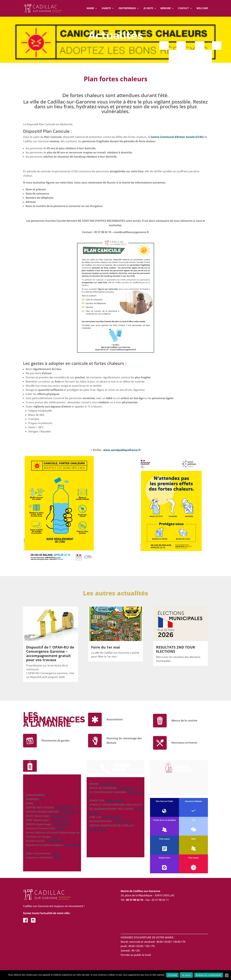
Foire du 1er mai (106, 648)
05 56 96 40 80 (64, 808)
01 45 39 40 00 (55, 841)
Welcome (202, 8)
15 (37, 804)
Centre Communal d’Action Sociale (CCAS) (177, 137)
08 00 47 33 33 (60, 821)
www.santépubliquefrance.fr (122, 450)
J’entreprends (127, 8)
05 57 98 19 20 (122, 822)
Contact (184, 8)
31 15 (58, 858)
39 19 (60, 829)
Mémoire (166, 8)
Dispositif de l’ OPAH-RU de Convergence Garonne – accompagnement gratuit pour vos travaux (50, 654)
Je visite (148, 8)
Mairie (90, 8)
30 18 (56, 854)
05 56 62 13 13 (112, 818)
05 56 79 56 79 (69, 812)
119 (55, 837)
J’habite (106, 8)
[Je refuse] (227, 975)
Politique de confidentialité (209, 975)
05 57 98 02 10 (109, 784)
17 (48, 796)
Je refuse (186, 975)
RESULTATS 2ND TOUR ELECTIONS (176, 650)
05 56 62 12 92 (127, 789)
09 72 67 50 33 (62, 825)
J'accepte (172, 975)
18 (42, 800)
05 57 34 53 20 (115, 801)
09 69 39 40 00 (60, 816)
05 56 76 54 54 (98, 830)
